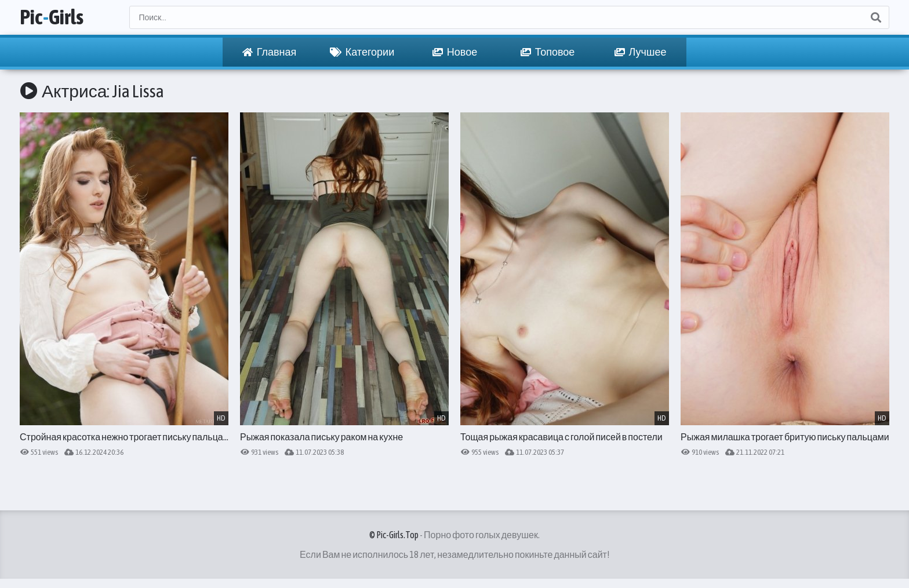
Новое (455, 52)
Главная (270, 52)
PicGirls (52, 17)
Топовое (548, 52)
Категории (362, 52)
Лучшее (641, 52)
